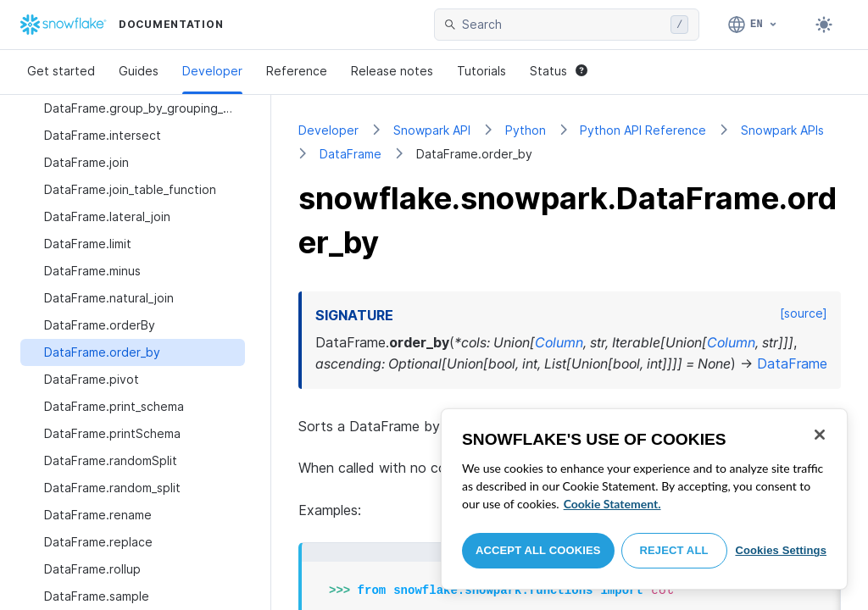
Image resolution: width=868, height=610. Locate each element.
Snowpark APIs (782, 130)
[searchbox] (563, 25)
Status (559, 71)
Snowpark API (432, 130)
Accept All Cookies (538, 550)
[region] (644, 499)
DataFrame (351, 154)
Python (526, 130)
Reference (297, 71)
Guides (139, 71)
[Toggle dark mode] (824, 25)
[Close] (820, 435)
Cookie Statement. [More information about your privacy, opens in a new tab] (612, 504)
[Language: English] (753, 25)
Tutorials (481, 71)
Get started (61, 71)
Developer (212, 71)
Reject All (674, 550)
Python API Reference (643, 130)
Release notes (392, 71)
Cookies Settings (781, 550)
